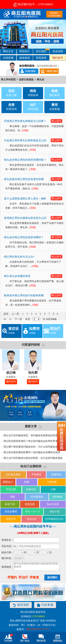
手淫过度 (11, 489)
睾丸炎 (40, 80)
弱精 (12, 497)
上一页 (15, 314)
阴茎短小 (8, 482)
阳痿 (27, 482)
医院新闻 (41, 58)
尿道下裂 (10, 504)
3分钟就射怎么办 (54, 519)
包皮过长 (32, 519)
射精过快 (31, 489)
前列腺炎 (57, 497)
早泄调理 (36, 475)
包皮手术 (11, 519)
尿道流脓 (30, 504)
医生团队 (43, 51)
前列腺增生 (37, 497)
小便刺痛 (52, 482)
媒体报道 (25, 58)
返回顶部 (21, 605)
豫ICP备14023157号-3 (38, 629)
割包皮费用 (11, 512)
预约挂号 (58, 58)
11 (10, 319)
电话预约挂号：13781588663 (33, 4)
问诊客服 (45, 605)
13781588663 (38, 616)
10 (5, 319)
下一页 (18, 319)
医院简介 (25, 51)
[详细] (25, 130)
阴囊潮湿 (56, 475)
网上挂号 (56, 121)
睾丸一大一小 (33, 512)
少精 (53, 489)
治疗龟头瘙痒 (13, 475)
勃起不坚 (55, 512)
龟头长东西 (53, 504)
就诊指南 (58, 51)
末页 (28, 319)
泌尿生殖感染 (26, 80)
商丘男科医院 (8, 80)
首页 (6, 314)
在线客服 (8, 58)
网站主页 (8, 51)
